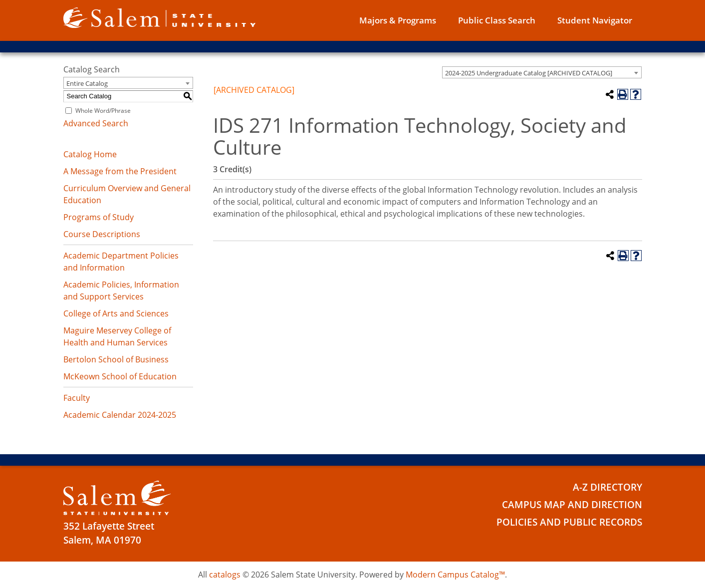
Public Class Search (497, 20)
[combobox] (542, 72)
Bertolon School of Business (116, 359)
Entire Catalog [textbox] (87, 83)
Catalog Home (90, 154)
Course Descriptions (102, 234)
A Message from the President (120, 171)
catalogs (225, 575)
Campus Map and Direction (572, 505)
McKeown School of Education (120, 376)
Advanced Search (96, 123)
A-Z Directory (607, 487)
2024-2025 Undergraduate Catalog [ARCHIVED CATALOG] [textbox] (529, 73)
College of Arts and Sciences (116, 313)
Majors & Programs (398, 20)
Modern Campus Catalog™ (455, 575)
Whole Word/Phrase (103, 111)
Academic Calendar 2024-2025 (120, 415)
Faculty (77, 398)
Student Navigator (595, 20)
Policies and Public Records (569, 522)
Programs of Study (99, 217)
